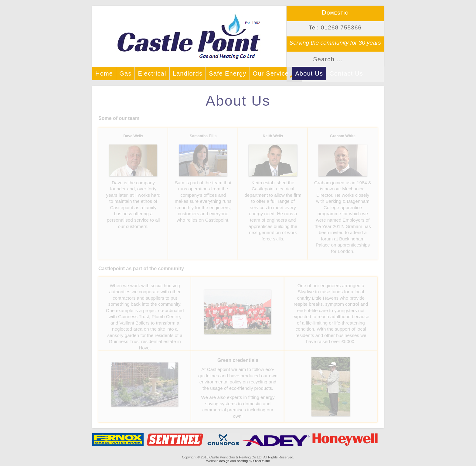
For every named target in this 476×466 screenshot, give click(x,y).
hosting (242, 461)
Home (104, 73)
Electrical (152, 73)
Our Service (271, 73)
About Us (309, 73)
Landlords (188, 73)
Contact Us (346, 73)
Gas (125, 73)
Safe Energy (228, 73)
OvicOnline (262, 461)
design (224, 461)
